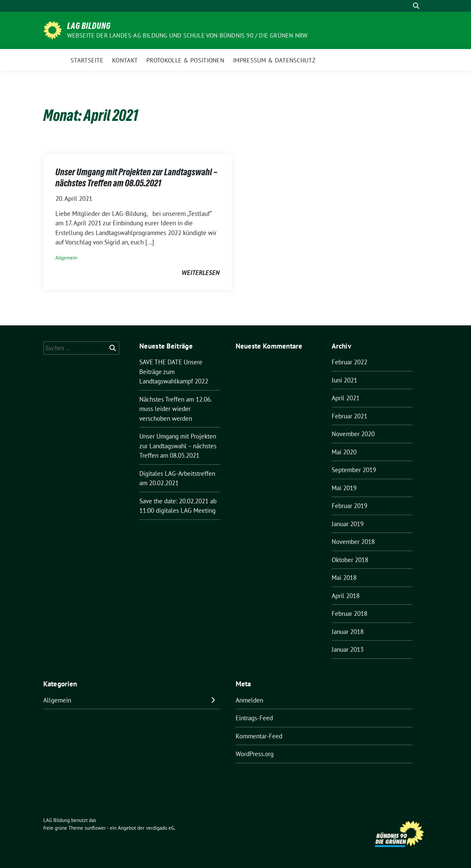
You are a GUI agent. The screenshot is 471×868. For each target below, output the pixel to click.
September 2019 (354, 470)
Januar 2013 (348, 649)
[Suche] (407, 6)
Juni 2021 (344, 380)
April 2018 (346, 596)
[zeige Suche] (416, 6)
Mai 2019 (344, 488)
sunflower (95, 828)
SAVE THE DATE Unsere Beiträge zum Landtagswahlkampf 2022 (174, 372)
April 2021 (346, 398)
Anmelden (249, 700)
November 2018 (353, 542)
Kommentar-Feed (259, 736)
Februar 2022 (349, 362)
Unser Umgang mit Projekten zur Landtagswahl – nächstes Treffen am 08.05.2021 (136, 177)
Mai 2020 (344, 452)
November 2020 (353, 434)
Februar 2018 (349, 613)
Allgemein (66, 258)
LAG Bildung (89, 26)
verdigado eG (160, 828)
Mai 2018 (344, 578)
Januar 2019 (348, 524)
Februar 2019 (349, 506)
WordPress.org (255, 754)
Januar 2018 (348, 632)
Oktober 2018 (350, 560)
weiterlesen (201, 273)
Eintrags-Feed (254, 718)
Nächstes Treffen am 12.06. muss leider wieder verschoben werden (175, 409)
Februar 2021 (349, 416)
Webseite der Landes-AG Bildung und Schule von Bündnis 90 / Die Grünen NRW (187, 35)
